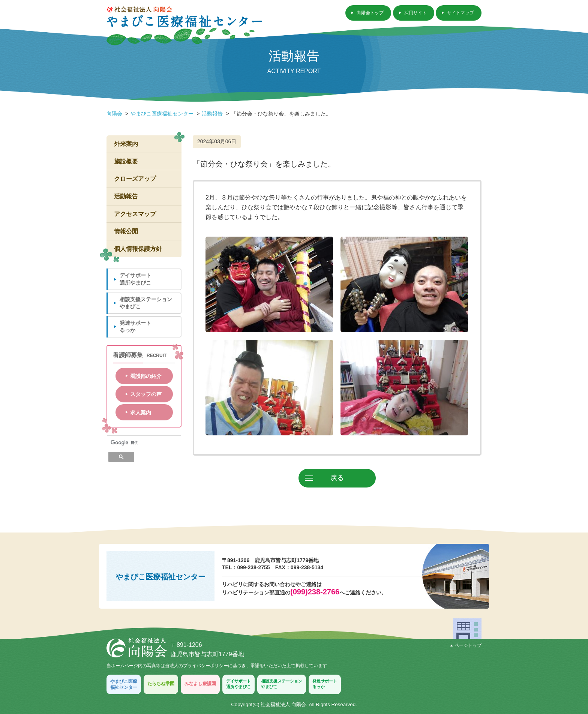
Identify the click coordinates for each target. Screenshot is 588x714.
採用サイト (415, 13)
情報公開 (126, 231)
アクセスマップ (135, 214)
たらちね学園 (161, 684)
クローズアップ (135, 179)
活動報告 (212, 114)
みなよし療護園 (200, 684)
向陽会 (114, 114)
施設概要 (126, 161)
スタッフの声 (146, 394)
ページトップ (466, 645)
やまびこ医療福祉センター (162, 114)
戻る (337, 478)
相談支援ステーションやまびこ (146, 303)
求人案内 (141, 412)
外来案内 (126, 144)
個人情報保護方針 (138, 249)
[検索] (144, 442)
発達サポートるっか (135, 327)
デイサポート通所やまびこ (135, 279)
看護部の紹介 (146, 376)
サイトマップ (460, 13)
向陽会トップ (370, 13)
